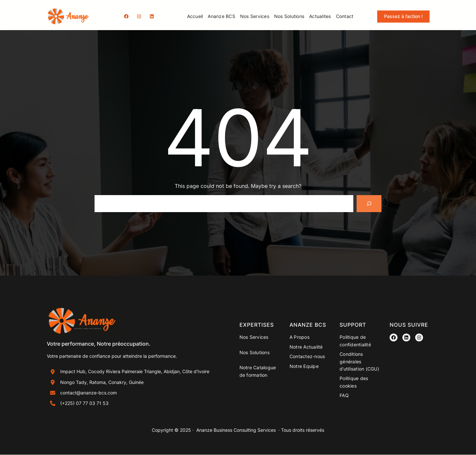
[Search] (369, 204)
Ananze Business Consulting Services (236, 430)
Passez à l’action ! (403, 16)
